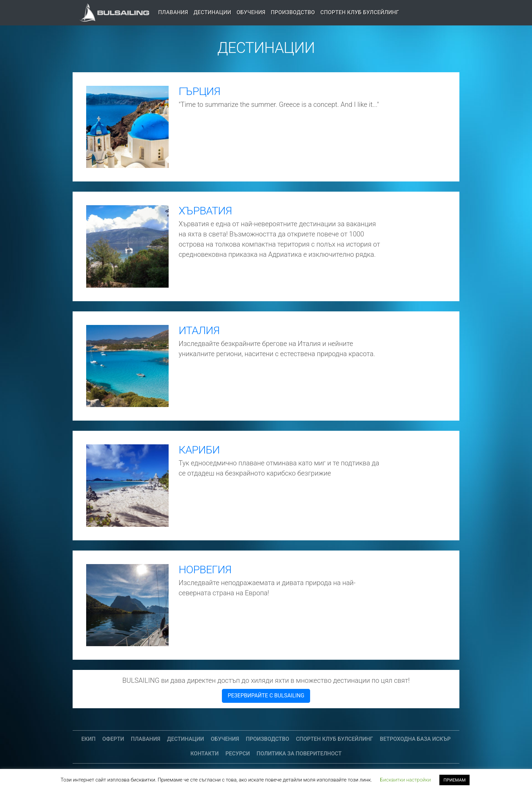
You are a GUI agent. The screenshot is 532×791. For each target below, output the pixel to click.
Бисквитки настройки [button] (405, 780)
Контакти (204, 754)
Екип (89, 739)
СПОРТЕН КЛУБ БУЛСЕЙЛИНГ (360, 12)
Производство (293, 12)
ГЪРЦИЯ (199, 91)
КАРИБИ (199, 450)
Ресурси (238, 754)
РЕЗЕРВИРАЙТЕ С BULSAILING (266, 696)
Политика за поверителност (299, 754)
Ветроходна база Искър (415, 739)
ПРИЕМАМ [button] (454, 780)
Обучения (251, 12)
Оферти (113, 739)
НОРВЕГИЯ (205, 570)
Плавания (173, 12)
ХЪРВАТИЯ (205, 211)
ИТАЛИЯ (199, 330)
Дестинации (212, 12)
